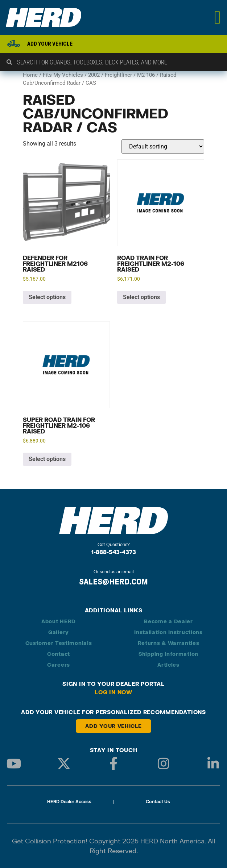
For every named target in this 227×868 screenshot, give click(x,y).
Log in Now (113, 692)
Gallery (59, 632)
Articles (168, 665)
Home (30, 75)
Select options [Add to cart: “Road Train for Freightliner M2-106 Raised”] (141, 297)
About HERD (59, 621)
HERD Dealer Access (69, 802)
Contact (59, 654)
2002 (94, 75)
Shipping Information (168, 654)
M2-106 (146, 75)
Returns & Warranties (169, 643)
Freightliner (118, 75)
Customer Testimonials (59, 643)
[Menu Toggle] (218, 17)
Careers (59, 665)
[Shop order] (163, 146)
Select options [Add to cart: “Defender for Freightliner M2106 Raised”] (47, 297)
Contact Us (158, 802)
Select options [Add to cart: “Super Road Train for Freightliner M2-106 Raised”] (47, 459)
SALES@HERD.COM (113, 582)
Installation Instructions (168, 632)
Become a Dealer (168, 621)
